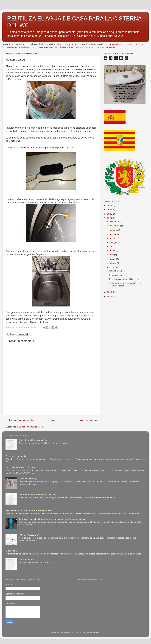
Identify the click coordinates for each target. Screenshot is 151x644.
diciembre (115, 222)
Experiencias (12, 551)
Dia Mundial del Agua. (29, 478)
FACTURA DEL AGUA (29, 535)
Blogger (96, 632)
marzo (113, 259)
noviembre (115, 226)
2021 (110, 214)
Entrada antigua (86, 420)
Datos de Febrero (27, 559)
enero (113, 267)
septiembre (115, 234)
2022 (110, 210)
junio (112, 247)
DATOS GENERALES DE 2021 (20, 467)
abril (112, 255)
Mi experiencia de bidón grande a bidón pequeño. (29, 510)
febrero (113, 263)
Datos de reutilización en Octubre (34, 440)
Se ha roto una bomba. (16, 456)
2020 (110, 218)
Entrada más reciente (20, 420)
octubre (113, 230)
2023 (110, 206)
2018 (110, 296)
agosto (113, 238)
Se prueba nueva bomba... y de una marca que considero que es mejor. (52, 519)
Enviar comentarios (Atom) (32, 427)
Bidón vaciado (116, 275)
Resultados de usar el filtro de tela (125, 279)
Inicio (55, 420)
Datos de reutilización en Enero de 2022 (37, 494)
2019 (110, 292)
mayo (113, 251)
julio (112, 242)
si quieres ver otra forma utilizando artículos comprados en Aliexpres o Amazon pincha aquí (76, 47)
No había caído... (117, 271)
